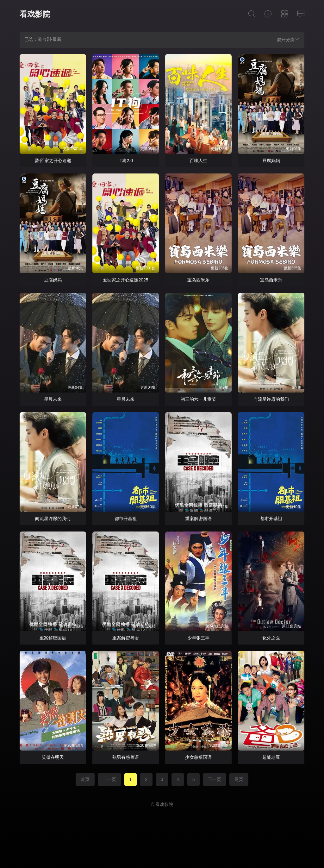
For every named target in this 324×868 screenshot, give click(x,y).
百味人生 (198, 160)
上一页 (109, 779)
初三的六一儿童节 (198, 399)
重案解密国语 (198, 519)
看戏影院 (35, 14)
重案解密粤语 (126, 638)
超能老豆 (271, 757)
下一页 (215, 779)
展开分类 (288, 39)
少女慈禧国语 (198, 757)
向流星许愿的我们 (271, 399)
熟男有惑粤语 (126, 757)
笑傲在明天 (53, 757)
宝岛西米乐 (198, 280)
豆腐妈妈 (271, 160)
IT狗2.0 (126, 160)
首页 (85, 779)
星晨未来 (53, 399)
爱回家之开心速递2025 (125, 280)
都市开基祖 (126, 519)
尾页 (239, 779)
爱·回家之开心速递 (53, 160)
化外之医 (271, 638)
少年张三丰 (198, 638)
